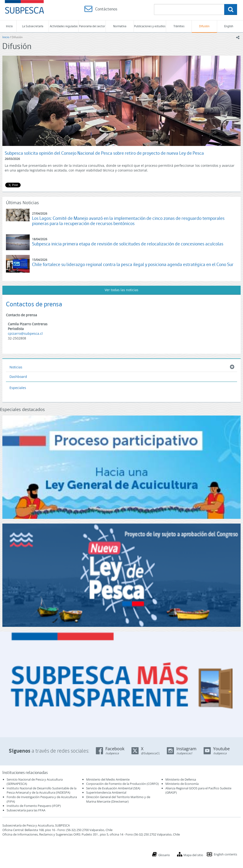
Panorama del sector (92, 26)
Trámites (179, 26)
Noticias (16, 367)
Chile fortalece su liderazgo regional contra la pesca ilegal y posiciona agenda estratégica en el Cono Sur (133, 264)
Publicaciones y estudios (150, 26)
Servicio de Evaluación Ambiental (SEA (113, 788)
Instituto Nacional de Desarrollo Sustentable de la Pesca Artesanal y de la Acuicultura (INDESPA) (42, 790)
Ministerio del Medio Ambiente (108, 779)
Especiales (18, 388)
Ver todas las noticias (121, 290)
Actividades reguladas (64, 26)
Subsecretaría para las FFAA (26, 810)
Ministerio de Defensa (181, 779)
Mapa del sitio (193, 855)
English (229, 26)
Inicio (9, 26)
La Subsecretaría (33, 26)
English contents (225, 854)
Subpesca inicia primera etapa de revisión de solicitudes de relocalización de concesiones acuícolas (128, 244)
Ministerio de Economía (182, 784)
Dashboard (18, 377)
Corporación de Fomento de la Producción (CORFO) (122, 784)
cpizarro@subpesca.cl (25, 333)
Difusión (204, 26)
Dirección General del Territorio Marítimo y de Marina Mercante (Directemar (118, 799)
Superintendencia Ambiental (106, 792)
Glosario (164, 855)
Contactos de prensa (34, 304)
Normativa (120, 26)
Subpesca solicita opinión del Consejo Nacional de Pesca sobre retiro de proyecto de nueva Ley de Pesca (104, 153)
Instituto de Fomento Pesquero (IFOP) (34, 806)
